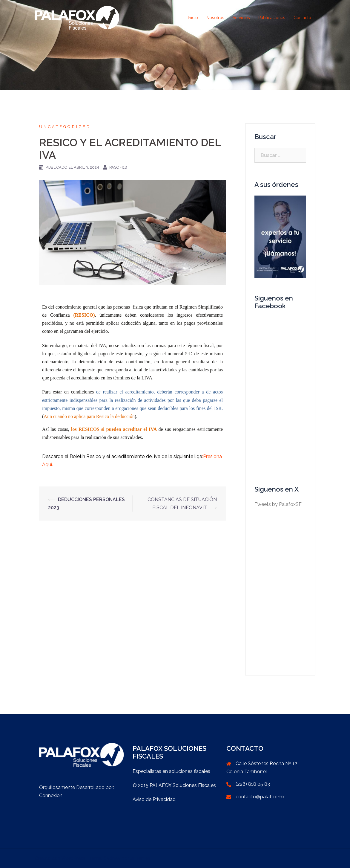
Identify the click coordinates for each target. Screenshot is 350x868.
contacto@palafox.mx (260, 797)
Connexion (51, 795)
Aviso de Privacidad (154, 799)
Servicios (241, 18)
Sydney (112, 858)
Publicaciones (272, 18)
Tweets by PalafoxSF (278, 504)
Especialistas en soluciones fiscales (171, 771)
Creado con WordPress (60, 858)
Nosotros (215, 18)
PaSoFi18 (118, 167)
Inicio (193, 18)
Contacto (302, 18)
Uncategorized (65, 127)
